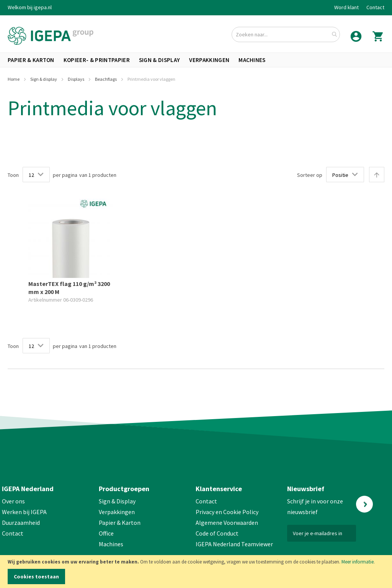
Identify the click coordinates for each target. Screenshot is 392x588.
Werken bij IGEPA (24, 512)
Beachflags (106, 79)
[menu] (196, 60)
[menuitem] (31, 60)
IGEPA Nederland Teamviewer (234, 544)
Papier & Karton (120, 523)
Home (14, 79)
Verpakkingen (117, 512)
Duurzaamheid (21, 523)
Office (107, 533)
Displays (76, 79)
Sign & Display (117, 501)
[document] (196, 572)
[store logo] (51, 36)
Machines (111, 544)
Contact (375, 7)
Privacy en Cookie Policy (227, 512)
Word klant (346, 7)
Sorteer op (310, 175)
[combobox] (286, 34)
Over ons (13, 501)
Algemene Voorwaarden (227, 523)
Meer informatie (358, 562)
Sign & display (44, 79)
